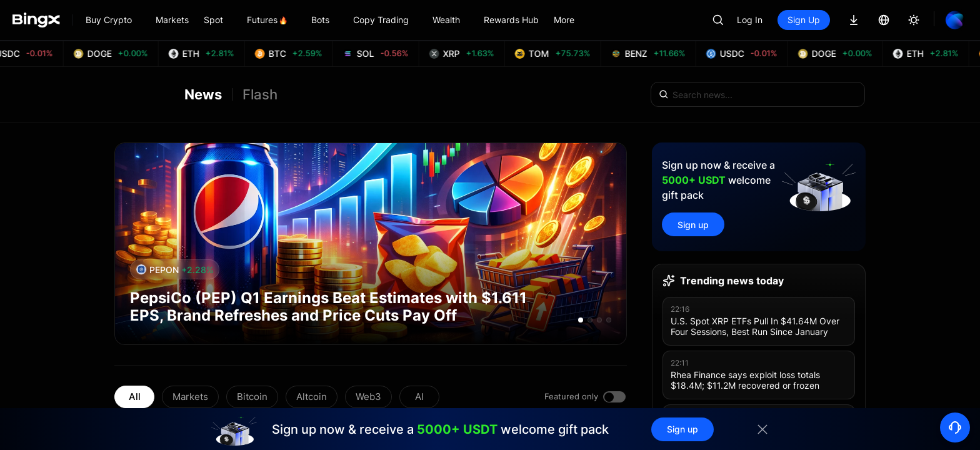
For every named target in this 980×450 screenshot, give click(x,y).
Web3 (368, 397)
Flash (260, 94)
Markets (190, 397)
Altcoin (312, 397)
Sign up (693, 225)
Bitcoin (252, 397)
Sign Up (804, 20)
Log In (750, 20)
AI (419, 397)
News (203, 94)
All (135, 397)
